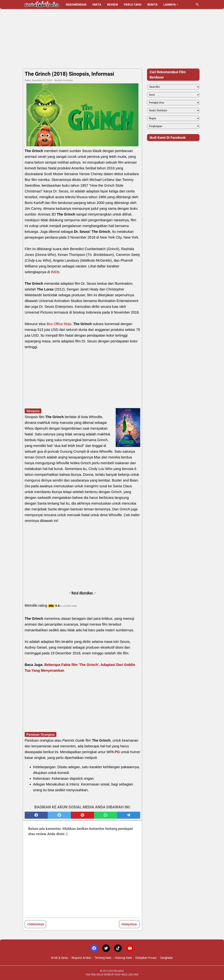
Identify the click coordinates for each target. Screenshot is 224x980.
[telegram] (129, 815)
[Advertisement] (112, 39)
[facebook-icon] (94, 948)
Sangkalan (167, 958)
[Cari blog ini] (197, 5)
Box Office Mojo (59, 324)
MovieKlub (119, 971)
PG (117, 752)
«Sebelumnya (35, 924)
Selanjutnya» (129, 924)
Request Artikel (81, 958)
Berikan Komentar (64, 80)
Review (113, 5)
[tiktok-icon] (118, 948)
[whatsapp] (106, 815)
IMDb (55, 272)
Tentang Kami (103, 958)
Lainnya (170, 5)
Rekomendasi (76, 5)
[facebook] (36, 815)
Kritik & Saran (60, 958)
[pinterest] (82, 815)
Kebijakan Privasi (146, 958)
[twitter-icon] (106, 948)
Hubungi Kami (123, 958)
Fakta (97, 5)
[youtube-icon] (130, 948)
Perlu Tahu (133, 5)
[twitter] (59, 815)
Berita (152, 5)
